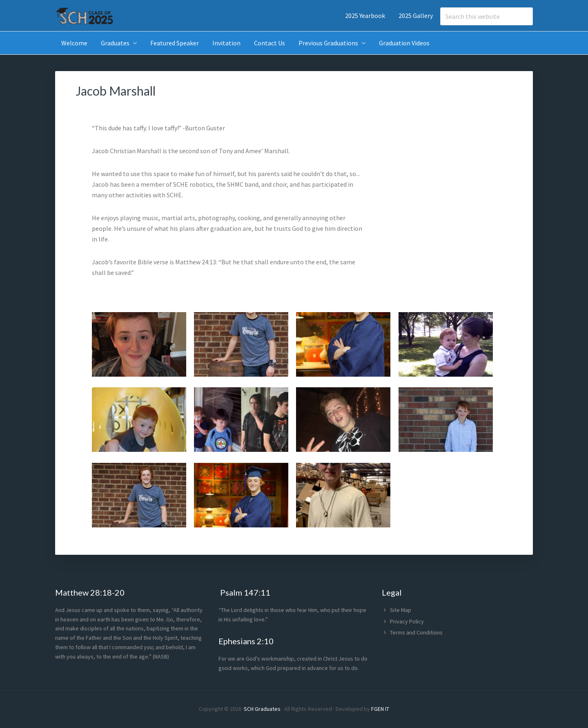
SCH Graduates (262, 709)
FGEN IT (380, 709)
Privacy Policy (407, 621)
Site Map (401, 610)
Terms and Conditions (416, 632)
